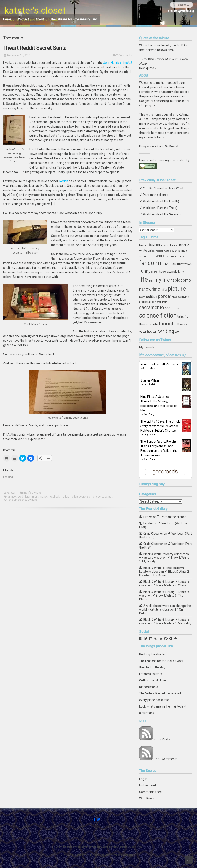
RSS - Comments (166, 759)
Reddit (64, 181)
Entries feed (148, 785)
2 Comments (124, 55)
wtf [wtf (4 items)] (177, 332)
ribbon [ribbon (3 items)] (158, 302)
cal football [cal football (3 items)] (158, 251)
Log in (143, 779)
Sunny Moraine (151, 368)
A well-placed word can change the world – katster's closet (165, 608)
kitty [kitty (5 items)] (181, 272)
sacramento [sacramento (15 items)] (152, 307)
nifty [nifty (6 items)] (164, 290)
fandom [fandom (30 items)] (149, 263)
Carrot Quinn (150, 459)
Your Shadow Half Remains (159, 364)
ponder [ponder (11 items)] (165, 296)
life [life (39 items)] (144, 279)
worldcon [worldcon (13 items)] (148, 331)
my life (27, 493)
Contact (23, 19)
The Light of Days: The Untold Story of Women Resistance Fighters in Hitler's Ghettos (161, 426)
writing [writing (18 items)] (166, 331)
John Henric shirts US (118, 63)
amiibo (12, 497)
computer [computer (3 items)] (144, 256)
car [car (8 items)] (167, 250)
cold (20, 497)
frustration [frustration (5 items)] (184, 264)
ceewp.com (127, 855)
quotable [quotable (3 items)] (176, 297)
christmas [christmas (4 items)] (181, 251)
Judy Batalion (150, 435)
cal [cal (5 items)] (150, 251)
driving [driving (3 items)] (174, 256)
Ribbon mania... (150, 687)
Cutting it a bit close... (153, 680)
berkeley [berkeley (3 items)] (165, 245)
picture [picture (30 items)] (177, 289)
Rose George (149, 414)
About (40, 19)
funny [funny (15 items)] (145, 271)
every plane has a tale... (155, 700)
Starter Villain (150, 380)
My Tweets (147, 347)
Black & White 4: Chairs (171, 585)
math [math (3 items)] (151, 281)
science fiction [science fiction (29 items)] (158, 316)
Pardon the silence (156, 195)
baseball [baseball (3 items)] (144, 245)
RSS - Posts (162, 739)
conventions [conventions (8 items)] (159, 256)
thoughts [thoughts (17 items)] (169, 324)
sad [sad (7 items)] (168, 308)
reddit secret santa (82, 497)
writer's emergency (16, 500)
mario (43, 497)
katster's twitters (151, 674)
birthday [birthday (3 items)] (174, 245)
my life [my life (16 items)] (162, 280)
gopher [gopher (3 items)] (155, 272)
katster (11, 493)
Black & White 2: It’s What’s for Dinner (164, 573)
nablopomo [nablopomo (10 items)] (181, 280)
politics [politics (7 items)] (152, 297)
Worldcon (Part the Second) (162, 214)
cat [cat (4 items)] (172, 251)
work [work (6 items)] (183, 324)
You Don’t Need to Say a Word (163, 188)
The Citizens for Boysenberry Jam (74, 19)
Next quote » (148, 68)
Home (7, 19)
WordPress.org (149, 798)
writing (38, 493)
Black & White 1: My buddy (174, 623)
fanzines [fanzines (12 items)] (168, 264)
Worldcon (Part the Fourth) (161, 201)
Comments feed (150, 792)
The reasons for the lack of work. (162, 661)
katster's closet (35, 11)
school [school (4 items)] (175, 308)
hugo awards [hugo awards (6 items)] (168, 272)
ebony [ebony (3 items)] (181, 256)
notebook (54, 497)
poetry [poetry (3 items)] (142, 297)
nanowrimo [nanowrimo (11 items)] (150, 289)
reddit (65, 497)
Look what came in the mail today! (162, 706)
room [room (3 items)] (165, 302)
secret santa (104, 497)
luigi (28, 497)
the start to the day (152, 667)
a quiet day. (147, 713)
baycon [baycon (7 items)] (154, 245)
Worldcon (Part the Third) (160, 208)
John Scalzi (149, 384)
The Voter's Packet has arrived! (160, 693)
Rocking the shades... (153, 654)
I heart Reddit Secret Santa (35, 48)
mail (35, 497)
